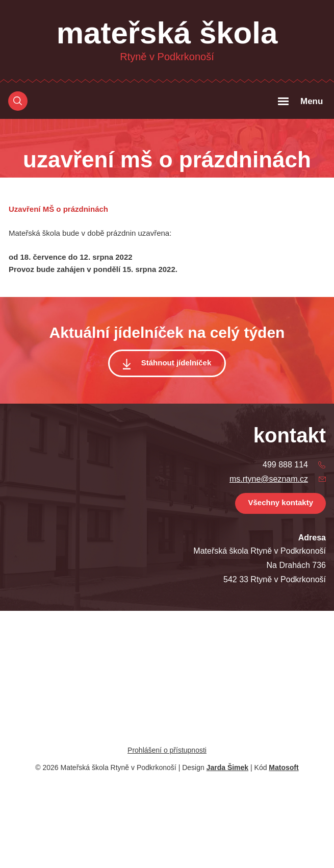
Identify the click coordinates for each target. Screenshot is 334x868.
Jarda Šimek (228, 767)
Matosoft (284, 767)
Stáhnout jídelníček (176, 363)
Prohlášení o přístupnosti (167, 750)
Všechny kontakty (280, 502)
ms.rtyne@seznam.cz (269, 479)
